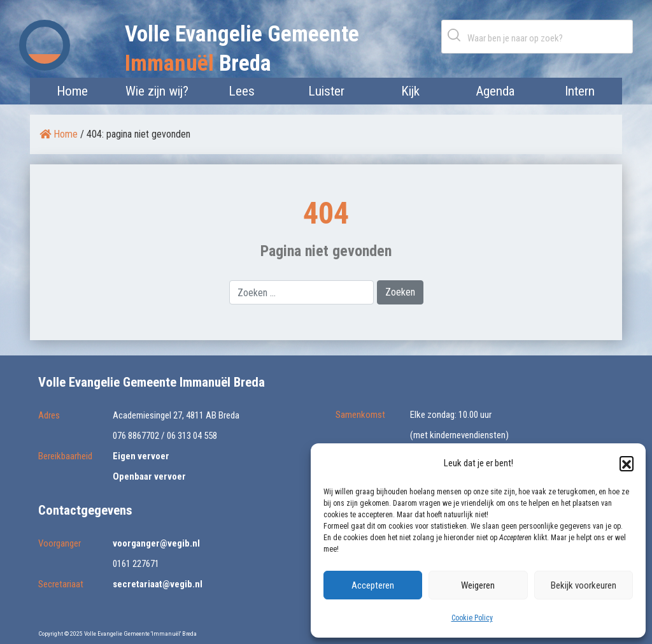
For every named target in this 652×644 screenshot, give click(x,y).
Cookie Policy (472, 618)
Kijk (410, 91)
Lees (242, 91)
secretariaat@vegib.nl (158, 584)
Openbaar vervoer (149, 476)
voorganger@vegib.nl (156, 543)
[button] (627, 463)
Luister (326, 91)
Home (72, 91)
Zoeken (457, 35)
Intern (580, 91)
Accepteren (373, 585)
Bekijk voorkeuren (584, 585)
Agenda (495, 91)
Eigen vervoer (141, 456)
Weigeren (478, 585)
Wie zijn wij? (157, 91)
